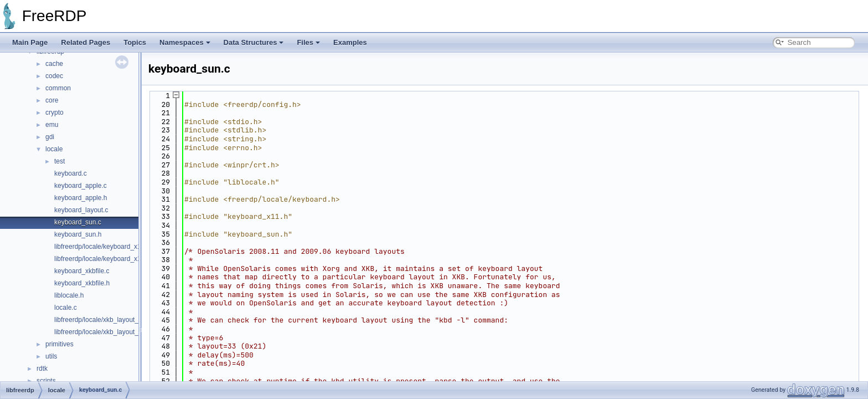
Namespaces (185, 42)
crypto (55, 112)
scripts (46, 381)
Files (308, 42)
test (60, 161)
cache (54, 64)
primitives (60, 344)
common (58, 88)
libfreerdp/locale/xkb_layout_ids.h (103, 332)
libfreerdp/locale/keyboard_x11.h (102, 259)
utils (51, 356)
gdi (50, 137)
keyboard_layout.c (81, 210)
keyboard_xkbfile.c (82, 271)
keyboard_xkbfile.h (82, 283)
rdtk (42, 369)
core (52, 100)
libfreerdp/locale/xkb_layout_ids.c (103, 320)
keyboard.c (71, 173)
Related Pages (86, 42)
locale (54, 149)
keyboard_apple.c (81, 186)
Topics (135, 42)
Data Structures (254, 42)
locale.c (66, 308)
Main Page (30, 42)
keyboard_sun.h (78, 234)
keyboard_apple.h (81, 198)
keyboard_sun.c (78, 222)
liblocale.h (69, 295)
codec (54, 76)
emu (52, 125)
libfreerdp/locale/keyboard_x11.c (102, 247)
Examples (350, 42)
